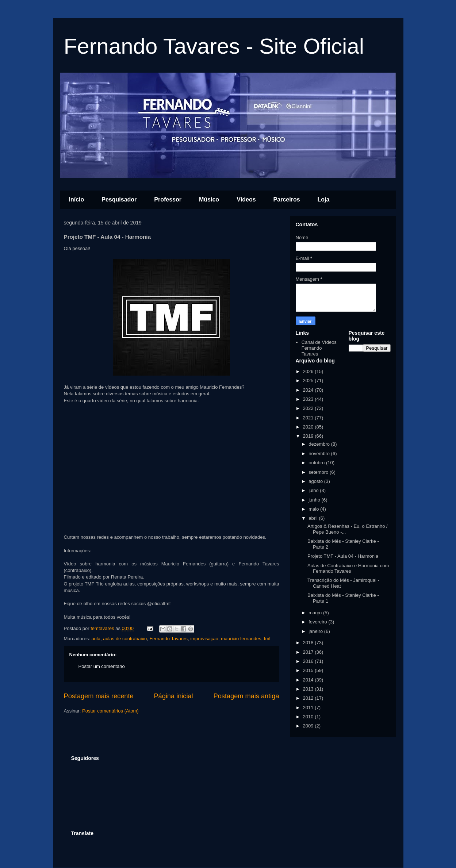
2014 (309, 680)
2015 (309, 670)
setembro (319, 472)
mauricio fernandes (241, 639)
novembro (320, 454)
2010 (309, 717)
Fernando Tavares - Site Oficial (214, 46)
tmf (267, 639)
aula (96, 639)
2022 (309, 408)
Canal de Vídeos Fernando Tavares (319, 348)
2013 (309, 689)
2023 (309, 399)
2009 (309, 726)
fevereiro (318, 622)
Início (77, 199)
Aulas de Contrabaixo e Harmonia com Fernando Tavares (348, 569)
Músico (209, 199)
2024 (309, 390)
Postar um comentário (102, 666)
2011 (309, 708)
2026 (309, 371)
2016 (309, 661)
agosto (316, 481)
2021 (309, 418)
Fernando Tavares (168, 639)
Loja (324, 199)
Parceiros (287, 199)
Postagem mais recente (99, 696)
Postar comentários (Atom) (110, 711)
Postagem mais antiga (246, 696)
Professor (168, 199)
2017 (309, 652)
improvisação (204, 639)
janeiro (316, 631)
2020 (309, 427)
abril (314, 518)
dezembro (320, 444)
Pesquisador (119, 199)
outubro (317, 463)
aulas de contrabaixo (125, 639)
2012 (309, 698)
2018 (309, 643)
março (316, 613)
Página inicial (173, 696)
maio (314, 509)
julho (314, 490)
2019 (309, 436)
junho (315, 500)
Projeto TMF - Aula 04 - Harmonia (343, 556)
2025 (309, 381)
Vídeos (246, 199)
